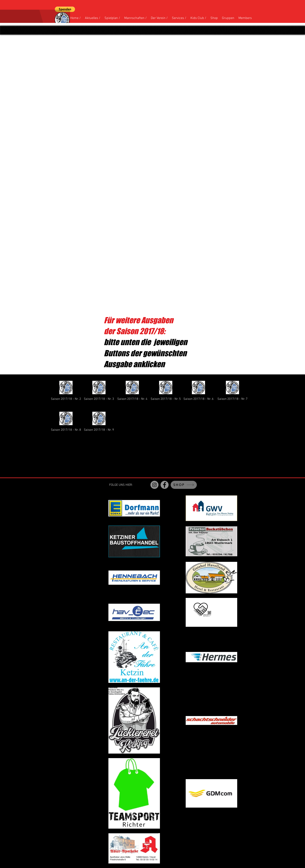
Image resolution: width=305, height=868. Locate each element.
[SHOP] (184, 485)
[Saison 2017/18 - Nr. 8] (66, 421)
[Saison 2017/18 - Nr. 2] (66, 390)
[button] (65, 9)
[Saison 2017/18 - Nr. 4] (132, 390)
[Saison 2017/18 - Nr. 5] (166, 390)
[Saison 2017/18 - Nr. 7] (232, 390)
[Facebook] (165, 485)
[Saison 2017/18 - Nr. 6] (198, 390)
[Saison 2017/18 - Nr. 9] (99, 421)
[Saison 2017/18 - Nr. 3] (99, 390)
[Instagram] (154, 485)
